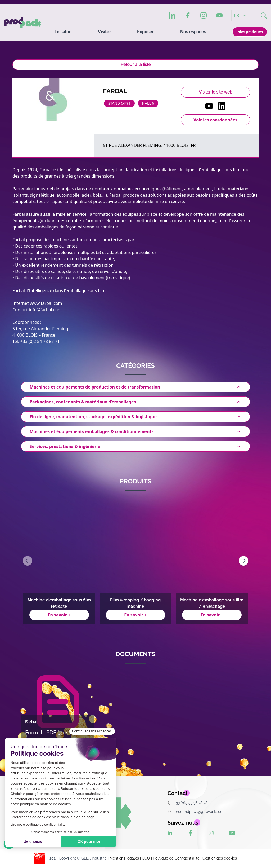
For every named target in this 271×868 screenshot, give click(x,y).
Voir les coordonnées (215, 120)
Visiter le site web (216, 92)
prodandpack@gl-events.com (197, 811)
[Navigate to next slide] (243, 561)
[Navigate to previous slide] (28, 561)
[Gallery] (135, 561)
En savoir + (59, 615)
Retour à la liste (136, 65)
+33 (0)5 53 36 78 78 (188, 803)
